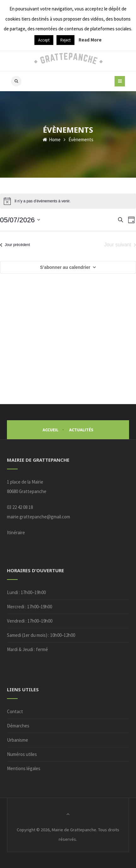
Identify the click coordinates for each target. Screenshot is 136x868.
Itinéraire (16, 532)
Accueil (50, 430)
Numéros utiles (22, 754)
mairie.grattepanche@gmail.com (38, 517)
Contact (15, 711)
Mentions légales (24, 768)
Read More (90, 40)
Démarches (18, 726)
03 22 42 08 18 (20, 507)
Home (52, 139)
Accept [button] (44, 40)
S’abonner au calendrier (65, 267)
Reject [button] (65, 40)
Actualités (81, 430)
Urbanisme (18, 740)
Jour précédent (15, 245)
